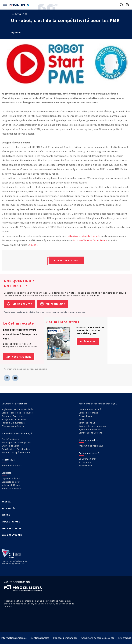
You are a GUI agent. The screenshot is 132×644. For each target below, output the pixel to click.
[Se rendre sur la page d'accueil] (20, 5)
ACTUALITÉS (9, 508)
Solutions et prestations (15, 404)
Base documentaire (12, 465)
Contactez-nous (66, 260)
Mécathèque (8, 460)
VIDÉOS (6, 515)
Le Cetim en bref (87, 459)
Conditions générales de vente (98, 638)
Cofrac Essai (85, 416)
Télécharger (88, 341)
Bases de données (11, 488)
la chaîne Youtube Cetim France (90, 240)
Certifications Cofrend (91, 433)
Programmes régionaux (91, 446)
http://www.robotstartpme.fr (84, 236)
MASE (82, 419)
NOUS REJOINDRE (11, 528)
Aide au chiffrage (11, 485)
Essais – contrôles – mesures (17, 413)
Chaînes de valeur (11, 446)
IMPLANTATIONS (11, 522)
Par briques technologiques (16, 442)
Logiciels (6, 473)
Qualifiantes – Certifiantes (16, 449)
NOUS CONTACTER (12, 535)
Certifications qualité (90, 409)
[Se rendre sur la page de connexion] (127, 5)
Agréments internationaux (92, 426)
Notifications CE (87, 423)
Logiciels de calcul (11, 482)
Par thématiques (10, 439)
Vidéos (33, 245)
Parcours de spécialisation (16, 452)
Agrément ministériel (90, 429)
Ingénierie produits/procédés (17, 409)
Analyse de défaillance (14, 419)
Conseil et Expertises (13, 416)
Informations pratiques (74, 312)
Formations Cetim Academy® (17, 433)
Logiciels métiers (11, 478)
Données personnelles (65, 638)
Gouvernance (86, 465)
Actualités (19, 14)
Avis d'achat (125, 638)
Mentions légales (40, 638)
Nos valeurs (85, 462)
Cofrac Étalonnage (88, 413)
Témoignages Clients (13, 426)
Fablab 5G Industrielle (13, 423)
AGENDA (6, 502)
